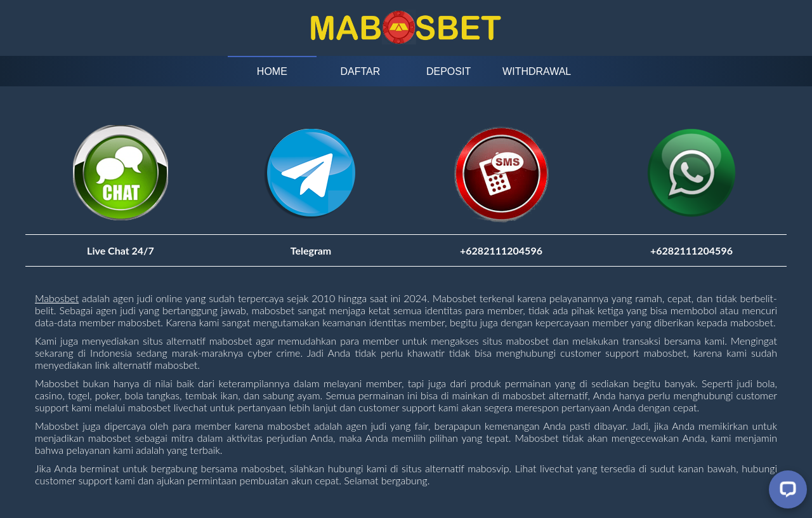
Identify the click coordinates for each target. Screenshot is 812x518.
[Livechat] (788, 489)
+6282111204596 (691, 250)
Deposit (449, 71)
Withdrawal (537, 71)
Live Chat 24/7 (121, 250)
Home (272, 71)
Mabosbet (57, 298)
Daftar (361, 71)
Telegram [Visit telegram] (311, 250)
